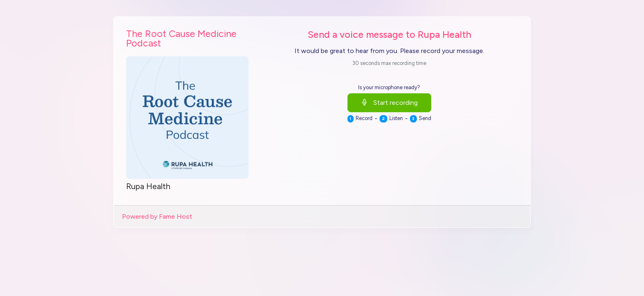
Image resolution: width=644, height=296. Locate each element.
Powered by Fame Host (157, 216)
